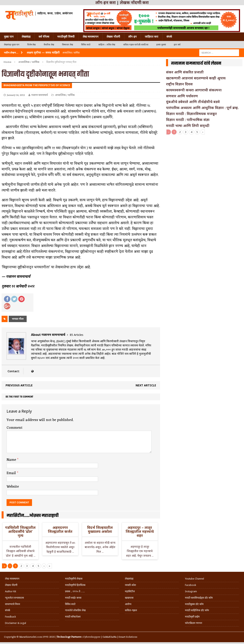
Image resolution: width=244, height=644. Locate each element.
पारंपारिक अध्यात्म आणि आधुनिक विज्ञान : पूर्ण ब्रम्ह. (202, 108)
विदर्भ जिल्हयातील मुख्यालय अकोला (100, 529)
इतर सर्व (177, 45)
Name (12, 460)
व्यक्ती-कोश (130, 585)
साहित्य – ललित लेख (107, 45)
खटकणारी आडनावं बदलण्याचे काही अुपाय (196, 78)
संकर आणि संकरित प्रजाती (185, 72)
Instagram (191, 591)
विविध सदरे (86, 45)
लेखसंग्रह (26, 37)
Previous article (19, 385)
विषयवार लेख (68, 45)
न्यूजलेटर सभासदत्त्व (14, 598)
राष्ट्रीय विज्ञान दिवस (179, 84)
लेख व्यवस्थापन (91, 37)
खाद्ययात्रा (129, 598)
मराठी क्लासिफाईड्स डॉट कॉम (199, 598)
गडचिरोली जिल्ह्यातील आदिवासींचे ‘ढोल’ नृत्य (20, 531)
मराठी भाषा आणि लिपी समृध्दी (188, 126)
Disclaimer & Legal (16, 623)
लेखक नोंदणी (113, 37)
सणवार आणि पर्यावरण (182, 96)
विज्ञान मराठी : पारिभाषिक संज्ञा (188, 120)
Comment (15, 428)
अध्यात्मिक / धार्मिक (65, 95)
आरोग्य (128, 604)
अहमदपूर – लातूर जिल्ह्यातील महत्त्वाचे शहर (140, 531)
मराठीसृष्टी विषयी (66, 37)
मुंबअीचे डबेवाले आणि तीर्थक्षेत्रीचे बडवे (193, 102)
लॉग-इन (132, 37)
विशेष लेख (31, 45)
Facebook (191, 585)
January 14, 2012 (16, 95)
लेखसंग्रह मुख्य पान (12, 45)
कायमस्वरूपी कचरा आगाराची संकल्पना (194, 90)
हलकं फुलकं (161, 45)
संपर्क (169, 37)
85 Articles (77, 335)
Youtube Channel (194, 579)
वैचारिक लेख (49, 45)
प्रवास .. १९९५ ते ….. (75, 591)
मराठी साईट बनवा (73, 598)
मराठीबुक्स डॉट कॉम (194, 604)
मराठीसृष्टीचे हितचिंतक (75, 585)
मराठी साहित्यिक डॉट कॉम (197, 610)
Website (13, 487)
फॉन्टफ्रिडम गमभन (193, 623)
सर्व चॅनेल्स (44, 37)
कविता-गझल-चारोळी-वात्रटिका (136, 45)
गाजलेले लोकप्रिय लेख (75, 610)
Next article (146, 385)
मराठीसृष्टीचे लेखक (74, 579)
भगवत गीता (18, 319)
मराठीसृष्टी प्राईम (192, 617)
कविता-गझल (131, 610)
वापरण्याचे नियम (13, 604)
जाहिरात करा (152, 37)
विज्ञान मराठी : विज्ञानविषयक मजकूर (191, 114)
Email (12, 473)
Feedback (10, 617)
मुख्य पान (9, 37)
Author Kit (11, 591)
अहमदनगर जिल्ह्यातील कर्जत (60, 529)
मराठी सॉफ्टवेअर (73, 617)
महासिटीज (130, 591)
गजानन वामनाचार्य (39, 95)
